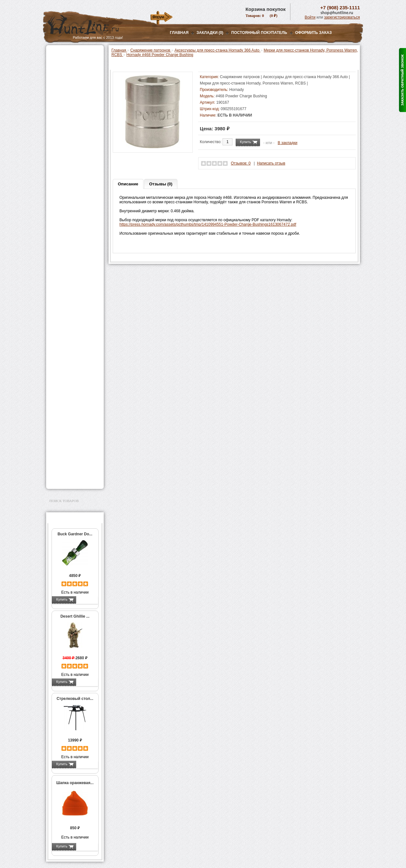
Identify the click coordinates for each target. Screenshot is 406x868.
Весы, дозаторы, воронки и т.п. (70, 314)
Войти (310, 17)
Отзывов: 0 (241, 163)
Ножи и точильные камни (75, 450)
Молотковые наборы (74, 280)
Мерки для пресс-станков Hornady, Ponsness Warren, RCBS (75, 193)
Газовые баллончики (70, 53)
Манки (56, 101)
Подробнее (87, 599)
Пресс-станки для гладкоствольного (71, 139)
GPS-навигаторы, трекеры (67, 383)
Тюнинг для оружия (69, 422)
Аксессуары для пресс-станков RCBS (76, 231)
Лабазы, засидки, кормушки (67, 112)
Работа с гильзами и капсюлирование (74, 264)
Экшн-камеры (63, 373)
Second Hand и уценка (71, 479)
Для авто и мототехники (73, 471)
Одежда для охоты (68, 393)
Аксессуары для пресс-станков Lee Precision (76, 220)
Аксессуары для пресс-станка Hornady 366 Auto (77, 175)
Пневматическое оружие (74, 61)
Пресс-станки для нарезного (71, 208)
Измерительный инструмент (70, 303)
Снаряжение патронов (72, 130)
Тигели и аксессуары (74, 294)
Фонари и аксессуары (71, 349)
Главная (179, 33)
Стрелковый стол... (75, 699)
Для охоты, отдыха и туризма (70, 440)
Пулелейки (65, 287)
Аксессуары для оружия (73, 414)
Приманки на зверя (69, 122)
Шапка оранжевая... (75, 783)
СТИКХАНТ (66, 341)
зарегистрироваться (342, 17)
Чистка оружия (65, 430)
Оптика (57, 69)
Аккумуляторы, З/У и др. (73, 357)
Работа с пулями (71, 273)
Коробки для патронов (76, 323)
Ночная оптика (64, 77)
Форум (158, 17)
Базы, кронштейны (69, 85)
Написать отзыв (271, 163)
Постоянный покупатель (259, 33)
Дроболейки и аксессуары (68, 332)
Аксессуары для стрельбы (66, 403)
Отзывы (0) (161, 184)
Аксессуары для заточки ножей (74, 460)
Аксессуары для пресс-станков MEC (76, 161)
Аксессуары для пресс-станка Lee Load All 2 (76, 150)
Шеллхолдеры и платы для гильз (76, 253)
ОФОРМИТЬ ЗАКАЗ (313, 33)
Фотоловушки (63, 365)
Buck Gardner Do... (75, 534)
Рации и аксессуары (70, 93)
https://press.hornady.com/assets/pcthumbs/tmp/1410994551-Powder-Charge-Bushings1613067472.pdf (208, 224)
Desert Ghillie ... (75, 616)
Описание (128, 184)
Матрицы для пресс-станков (74, 242)
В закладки (288, 143)
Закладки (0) (210, 33)
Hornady (236, 90)
